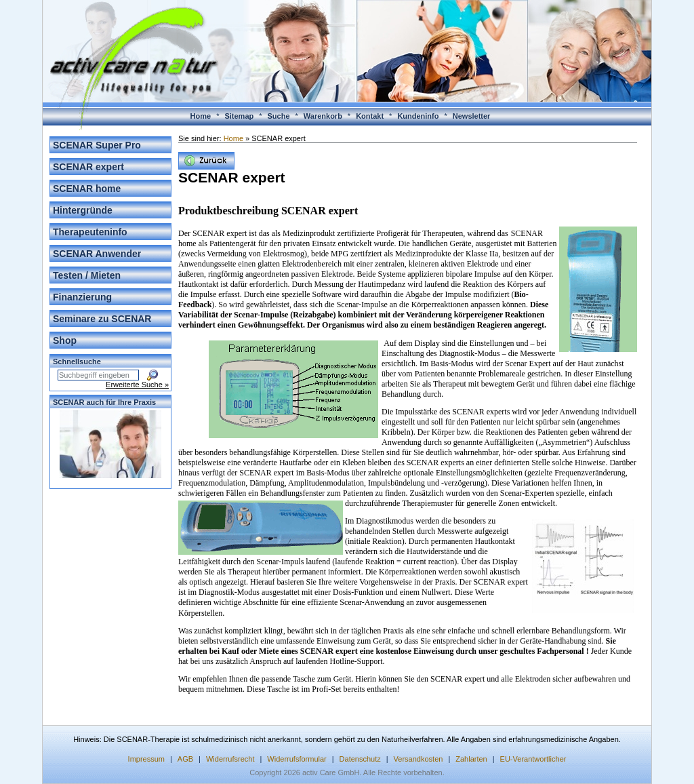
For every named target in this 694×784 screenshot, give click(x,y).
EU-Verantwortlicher (533, 759)
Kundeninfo (418, 116)
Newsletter (472, 116)
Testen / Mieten (87, 275)
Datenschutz (360, 759)
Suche (279, 116)
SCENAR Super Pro (97, 145)
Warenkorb (323, 116)
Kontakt (370, 116)
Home (201, 116)
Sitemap (239, 116)
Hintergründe (83, 210)
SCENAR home (87, 189)
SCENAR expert (88, 167)
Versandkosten (419, 759)
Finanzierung (82, 297)
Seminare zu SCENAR (102, 319)
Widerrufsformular (297, 759)
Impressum (146, 759)
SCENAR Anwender (97, 254)
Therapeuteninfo (90, 232)
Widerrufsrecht (230, 759)
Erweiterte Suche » (137, 385)
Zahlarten (471, 759)
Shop (65, 340)
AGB (185, 759)
